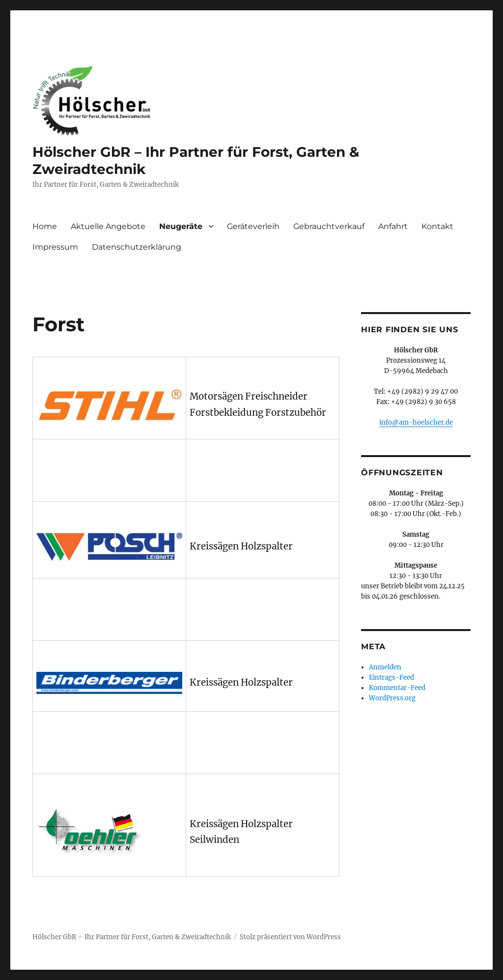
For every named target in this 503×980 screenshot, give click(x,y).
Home (45, 226)
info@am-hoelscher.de (416, 422)
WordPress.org (392, 698)
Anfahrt (393, 226)
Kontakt (437, 226)
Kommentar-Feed (397, 688)
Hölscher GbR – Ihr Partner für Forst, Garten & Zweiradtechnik (132, 937)
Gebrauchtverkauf (329, 226)
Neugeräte (181, 226)
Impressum (55, 247)
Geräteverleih (253, 226)
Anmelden (385, 667)
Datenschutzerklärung (137, 247)
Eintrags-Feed (391, 677)
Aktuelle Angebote (108, 226)
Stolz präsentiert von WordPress (290, 937)
